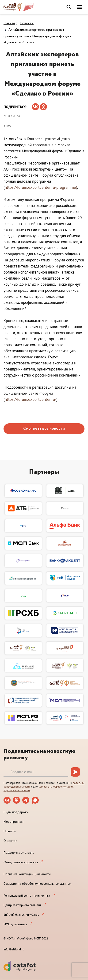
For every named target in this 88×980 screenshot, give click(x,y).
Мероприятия (13, 822)
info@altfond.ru (14, 949)
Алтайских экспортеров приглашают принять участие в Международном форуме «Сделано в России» (37, 36)
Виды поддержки (16, 812)
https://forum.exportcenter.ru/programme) (41, 187)
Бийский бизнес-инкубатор (21, 915)
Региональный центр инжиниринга (27, 896)
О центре (10, 841)
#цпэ (7, 126)
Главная (9, 23)
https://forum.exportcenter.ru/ (31, 399)
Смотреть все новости (44, 429)
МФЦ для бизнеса (15, 924)
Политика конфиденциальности (27, 874)
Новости (27, 23)
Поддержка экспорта (19, 853)
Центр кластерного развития (22, 905)
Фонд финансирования (21, 862)
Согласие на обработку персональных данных (37, 884)
